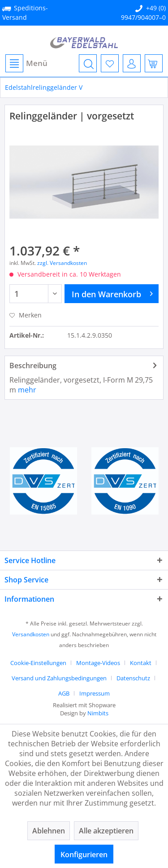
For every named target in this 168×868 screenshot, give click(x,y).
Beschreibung (33, 366)
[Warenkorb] (154, 63)
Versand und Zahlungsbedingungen (59, 678)
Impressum (95, 693)
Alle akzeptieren (106, 831)
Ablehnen (49, 831)
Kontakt (141, 663)
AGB (64, 693)
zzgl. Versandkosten (62, 263)
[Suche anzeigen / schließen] (88, 63)
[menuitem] (26, 63)
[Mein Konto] (132, 63)
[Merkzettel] (110, 63)
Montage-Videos (98, 663)
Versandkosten (31, 634)
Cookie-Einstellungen (38, 663)
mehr (27, 390)
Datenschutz (133, 678)
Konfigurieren (84, 855)
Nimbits (98, 713)
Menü (26, 63)
